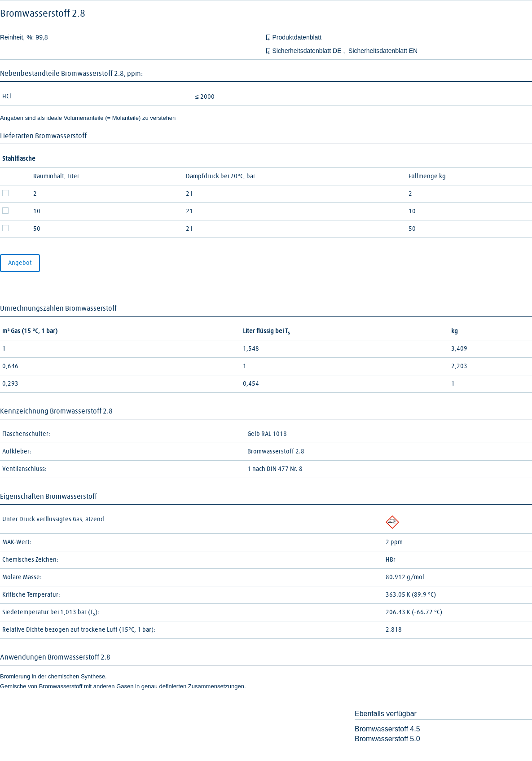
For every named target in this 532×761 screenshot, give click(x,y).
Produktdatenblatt (297, 37)
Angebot (20, 263)
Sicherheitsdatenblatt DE (308, 51)
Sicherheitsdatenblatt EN (383, 51)
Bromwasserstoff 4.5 (387, 729)
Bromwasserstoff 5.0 (387, 739)
